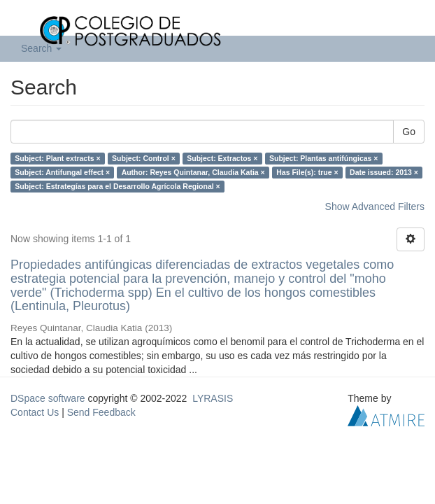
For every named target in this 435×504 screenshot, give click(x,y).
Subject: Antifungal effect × (62, 172)
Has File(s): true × (307, 172)
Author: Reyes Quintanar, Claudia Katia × (193, 172)
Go (409, 132)
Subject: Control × (144, 158)
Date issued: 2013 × (384, 172)
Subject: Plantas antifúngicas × (324, 158)
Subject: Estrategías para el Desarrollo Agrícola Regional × (117, 186)
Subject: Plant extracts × (57, 158)
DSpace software (48, 398)
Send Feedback (101, 412)
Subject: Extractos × (222, 158)
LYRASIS (213, 398)
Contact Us (35, 412)
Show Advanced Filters (375, 206)
